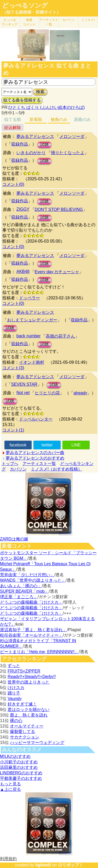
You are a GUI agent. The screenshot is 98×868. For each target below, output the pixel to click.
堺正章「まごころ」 (19, 597)
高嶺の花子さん (60, 336)
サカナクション (25, 737)
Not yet (23, 393)
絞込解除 (13, 128)
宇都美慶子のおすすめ (21, 778)
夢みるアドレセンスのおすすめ (35, 458)
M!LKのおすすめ (15, 756)
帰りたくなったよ (68, 153)
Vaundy (15, 699)
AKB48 (23, 271)
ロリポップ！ (71, 865)
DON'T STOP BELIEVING (59, 209)
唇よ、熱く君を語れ (29, 715)
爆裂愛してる (22, 732)
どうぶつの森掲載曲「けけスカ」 (31, 602)
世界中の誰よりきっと (28, 682)
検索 (40, 92)
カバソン (68, 20)
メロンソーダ (72, 136)
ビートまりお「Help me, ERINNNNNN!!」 (39, 652)
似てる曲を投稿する (22, 100)
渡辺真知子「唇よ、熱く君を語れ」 (33, 630)
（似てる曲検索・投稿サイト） (31, 12)
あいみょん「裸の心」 (21, 586)
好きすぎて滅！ (22, 704)
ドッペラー (30, 298)
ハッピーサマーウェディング (37, 743)
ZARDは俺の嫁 (14, 539)
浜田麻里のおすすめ (19, 767)
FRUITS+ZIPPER (24, 671)
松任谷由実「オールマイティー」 (31, 635)
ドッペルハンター (36, 419)
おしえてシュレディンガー (32, 320)
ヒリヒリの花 (47, 393)
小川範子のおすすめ (19, 762)
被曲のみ (59, 119)
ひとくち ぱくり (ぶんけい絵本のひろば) (47, 107)
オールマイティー (27, 726)
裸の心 (16, 721)
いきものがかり (31, 153)
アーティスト (49, 22)
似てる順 (13, 119)
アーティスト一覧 (39, 464)
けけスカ (16, 688)
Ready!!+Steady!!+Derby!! (32, 677)
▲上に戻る (10, 789)
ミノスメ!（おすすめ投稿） (56, 469)
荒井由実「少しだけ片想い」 (27, 575)
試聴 (44, 145)
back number (29, 336)
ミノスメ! (88, 20)
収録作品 (20, 144)
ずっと (14, 666)
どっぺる (10, 22)
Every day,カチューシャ (57, 272)
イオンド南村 (32, 362)
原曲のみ (82, 119)
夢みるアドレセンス (35, 136)
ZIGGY (23, 209)
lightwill (43, 865)
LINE (76, 445)
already (80, 393)
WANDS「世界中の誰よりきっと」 (33, 580)
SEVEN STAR (24, 384)
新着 (29, 22)
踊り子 (14, 693)
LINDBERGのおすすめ (21, 773)
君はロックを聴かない (28, 710)
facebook (18, 445)
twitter (47, 445)
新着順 (36, 119)
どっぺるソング (25, 5)
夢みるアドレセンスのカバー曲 (35, 453)
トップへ (10, 464)
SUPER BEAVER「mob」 (24, 591)
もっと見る (10, 784)
